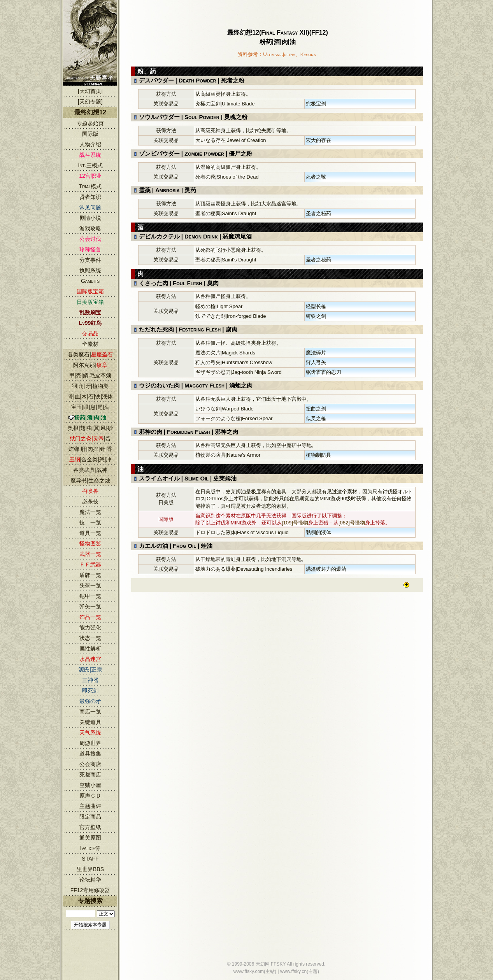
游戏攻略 (90, 228)
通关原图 (90, 838)
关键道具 (90, 722)
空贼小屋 (90, 785)
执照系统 (90, 270)
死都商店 (90, 775)
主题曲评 (90, 806)
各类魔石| (90, 354)
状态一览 (90, 638)
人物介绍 (90, 144)
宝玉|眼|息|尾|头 (90, 407)
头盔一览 (90, 586)
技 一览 (90, 522)
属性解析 (90, 649)
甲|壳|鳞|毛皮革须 (90, 375)
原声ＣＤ (90, 796)
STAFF (90, 859)
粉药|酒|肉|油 (90, 417)
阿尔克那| (90, 365)
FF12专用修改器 (90, 890)
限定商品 (90, 817)
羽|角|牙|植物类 (90, 386)
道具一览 (90, 533)
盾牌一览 (90, 575)
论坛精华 (90, 880)
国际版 (90, 134)
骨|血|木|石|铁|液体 (90, 396)
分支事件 (90, 260)
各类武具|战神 (90, 470)
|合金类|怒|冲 (90, 459)
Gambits (90, 281)
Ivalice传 (90, 848)
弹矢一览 (90, 607)
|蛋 (90, 438)
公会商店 (90, 764)
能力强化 (90, 628)
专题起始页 (90, 123)
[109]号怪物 (295, 523)
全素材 (90, 344)
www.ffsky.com (249, 971)
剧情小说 (90, 218)
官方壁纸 (90, 827)
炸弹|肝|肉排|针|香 (90, 449)
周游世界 (90, 743)
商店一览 (90, 712)
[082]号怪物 (352, 523)
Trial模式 (90, 186)
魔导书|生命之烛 (90, 480)
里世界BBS (90, 869)
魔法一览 (90, 512)
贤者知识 (90, 197)
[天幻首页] (90, 91)
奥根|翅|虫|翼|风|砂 (90, 428)
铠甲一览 (90, 596)
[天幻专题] (90, 102)
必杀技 (90, 501)
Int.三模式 (90, 165)
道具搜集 (90, 754)
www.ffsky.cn (293, 971)
